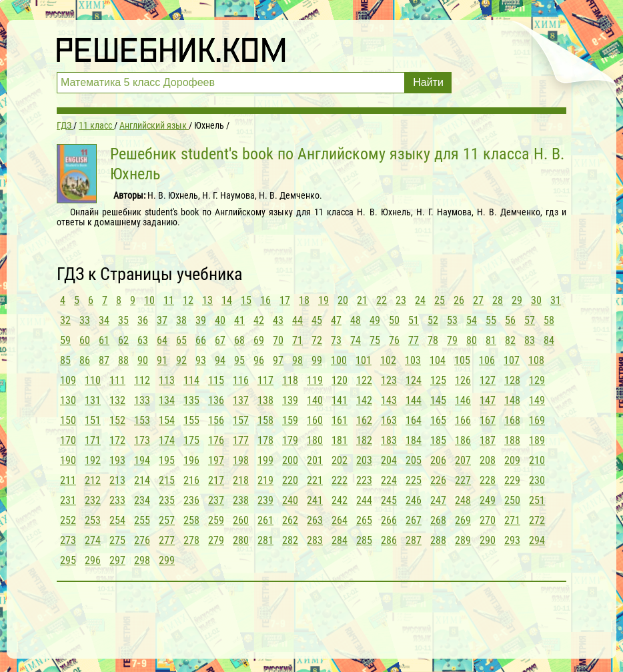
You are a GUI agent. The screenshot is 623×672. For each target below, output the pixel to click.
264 (340, 520)
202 (340, 460)
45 (317, 320)
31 (556, 300)
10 (149, 300)
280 (241, 540)
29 (517, 300)
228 (488, 480)
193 (117, 460)
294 (537, 540)
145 (438, 400)
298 (142, 560)
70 (278, 340)
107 (512, 360)
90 (143, 360)
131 (93, 400)
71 (297, 340)
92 (181, 360)
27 (478, 300)
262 (290, 520)
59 (65, 340)
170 (68, 440)
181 (340, 440)
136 (216, 400)
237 (216, 500)
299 (167, 560)
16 (265, 300)
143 (389, 400)
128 (512, 380)
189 (537, 440)
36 (143, 320)
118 (290, 380)
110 (93, 380)
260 (241, 520)
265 (364, 520)
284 (340, 540)
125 (438, 380)
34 (104, 320)
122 (364, 380)
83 (530, 340)
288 (438, 540)
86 (85, 360)
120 (340, 380)
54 (472, 320)
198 (241, 460)
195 (167, 460)
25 (440, 300)
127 (488, 380)
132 (117, 400)
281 (265, 540)
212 (93, 480)
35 (123, 320)
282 (290, 540)
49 (375, 320)
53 (452, 320)
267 (414, 520)
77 (414, 340)
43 (278, 320)
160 (315, 420)
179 (290, 440)
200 (290, 460)
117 (265, 380)
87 (104, 360)
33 (85, 320)
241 (315, 500)
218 (241, 480)
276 (142, 540)
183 (389, 440)
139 (290, 400)
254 (117, 520)
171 (93, 440)
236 (191, 500)
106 (487, 360)
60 (85, 340)
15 (246, 300)
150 (68, 420)
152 (117, 420)
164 (414, 420)
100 (339, 360)
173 (142, 440)
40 (220, 320)
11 (169, 300)
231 (68, 500)
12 (188, 300)
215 (167, 480)
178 (265, 440)
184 (414, 440)
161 (340, 420)
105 (462, 360)
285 (364, 540)
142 (364, 400)
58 (549, 320)
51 (414, 320)
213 (117, 480)
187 (488, 440)
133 (142, 400)
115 (216, 380)
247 (438, 500)
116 (241, 380)
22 (382, 300)
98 (297, 360)
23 (401, 300)
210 (537, 460)
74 (356, 340)
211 (68, 480)
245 (389, 500)
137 (241, 400)
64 (162, 340)
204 (389, 460)
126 (463, 380)
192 (93, 460)
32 (65, 320)
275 (117, 540)
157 (241, 420)
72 (317, 340)
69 (259, 340)
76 (394, 340)
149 (537, 400)
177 (241, 440)
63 (143, 340)
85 (65, 360)
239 (265, 500)
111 (117, 380)
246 (414, 500)
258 (191, 520)
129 (537, 380)
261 (265, 520)
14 (227, 300)
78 (433, 340)
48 (356, 320)
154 (167, 420)
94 (220, 360)
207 (463, 460)
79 (452, 340)
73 (336, 340)
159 (290, 420)
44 (297, 320)
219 (265, 480)
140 (315, 400)
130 (68, 400)
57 (530, 320)
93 (201, 360)
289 (463, 540)
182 (364, 440)
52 (433, 320)
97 (278, 360)
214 (142, 480)
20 (343, 300)
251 (537, 500)
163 (389, 420)
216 (191, 480)
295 (68, 560)
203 (364, 460)
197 (216, 460)
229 (512, 480)
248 (463, 500)
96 (259, 360)
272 (537, 520)
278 (191, 540)
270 (488, 520)
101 (364, 360)
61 (104, 340)
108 (536, 360)
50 (394, 320)
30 (536, 300)
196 (191, 460)
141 (340, 400)
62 (123, 340)
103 (413, 360)
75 (375, 340)
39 (201, 320)
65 (181, 340)
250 (512, 500)
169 (537, 420)
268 (438, 520)
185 (438, 440)
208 (488, 460)
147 (488, 400)
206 (438, 460)
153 (142, 420)
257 (167, 520)
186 (463, 440)
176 (216, 440)
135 (191, 400)
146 (463, 400)
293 (512, 540)
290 (488, 540)
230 (537, 480)
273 (68, 540)
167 (488, 420)
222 (340, 480)
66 (201, 340)
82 (510, 340)
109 (68, 380)
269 (463, 520)
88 (123, 360)
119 (315, 380)
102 (388, 360)
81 (491, 340)
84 (549, 340)
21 (362, 300)
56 (510, 320)
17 (285, 300)
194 (142, 460)
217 (216, 480)
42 (259, 320)
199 (265, 460)
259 (216, 520)
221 (315, 480)
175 (191, 440)
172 (117, 440)
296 (93, 560)
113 (167, 380)
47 (336, 320)
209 (512, 460)
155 (191, 420)
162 (364, 420)
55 (491, 320)
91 (162, 360)
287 (414, 540)
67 (220, 340)
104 (438, 360)
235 (167, 500)
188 (512, 440)
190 (68, 460)
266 (389, 520)
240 (290, 500)
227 (463, 480)
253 (93, 520)
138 (265, 400)
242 (340, 500)
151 (93, 420)
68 (239, 340)
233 (117, 500)
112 (142, 380)
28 (498, 300)
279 (216, 540)
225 (414, 480)
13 (207, 300)
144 (414, 400)
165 (438, 420)
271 (512, 520)
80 (472, 340)
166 (463, 420)
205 (414, 460)
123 (389, 380)
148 (512, 400)
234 (142, 500)
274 (93, 540)
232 (93, 500)
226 (438, 480)
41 (239, 320)
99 (317, 360)
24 (420, 300)
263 (315, 520)
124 (414, 380)
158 (265, 420)
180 (315, 440)
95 (239, 360)
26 (459, 300)
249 (488, 500)
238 (241, 500)
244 (364, 500)
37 (162, 320)
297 (117, 560)
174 (167, 440)
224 (389, 480)
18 (304, 300)
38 (181, 320)
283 (315, 540)
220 (290, 480)
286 (389, 540)
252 (68, 520)
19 (324, 300)
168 (512, 420)
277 (167, 540)
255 (142, 520)
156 (216, 420)
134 (167, 400)
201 (315, 460)
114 (191, 380)
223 (364, 480)
